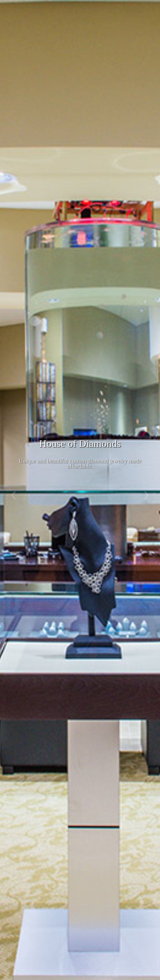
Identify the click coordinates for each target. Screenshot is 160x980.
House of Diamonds (80, 444)
